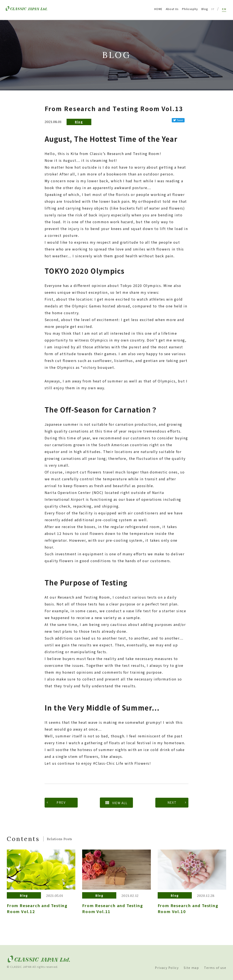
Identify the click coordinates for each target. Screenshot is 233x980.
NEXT (172, 802)
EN (224, 9)
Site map (191, 968)
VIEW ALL (116, 803)
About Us (172, 9)
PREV (61, 802)
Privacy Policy (167, 968)
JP (213, 9)
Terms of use (215, 968)
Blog (205, 9)
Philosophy (190, 9)
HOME (158, 9)
